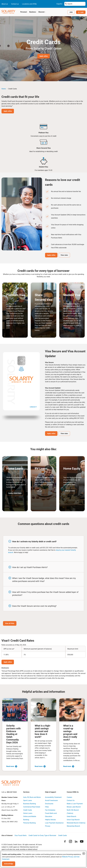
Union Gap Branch (73, 820)
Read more (12, 767)
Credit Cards (28, 811)
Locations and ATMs (29, 4)
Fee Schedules (50, 811)
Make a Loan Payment (75, 804)
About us (5, 4)
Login (80, 12)
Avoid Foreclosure (51, 801)
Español (59, 4)
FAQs (47, 808)
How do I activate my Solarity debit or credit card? (34, 542)
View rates (66, 255)
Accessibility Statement (53, 798)
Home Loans (28, 814)
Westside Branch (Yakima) (76, 824)
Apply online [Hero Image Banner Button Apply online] (43, 56)
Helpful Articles (50, 820)
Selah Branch (71, 817)
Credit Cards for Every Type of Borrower (42, 836)
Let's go (40, 491)
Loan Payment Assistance (54, 824)
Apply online (8, 111)
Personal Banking (29, 824)
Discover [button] (42, 12)
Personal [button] (24, 12)
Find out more (70, 491)
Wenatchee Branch (73, 827)
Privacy (48, 827)
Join (70, 12)
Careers (69, 798)
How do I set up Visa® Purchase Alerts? (30, 568)
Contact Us (71, 801)
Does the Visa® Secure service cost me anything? (34, 607)
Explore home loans (16, 493)
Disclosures (49, 804)
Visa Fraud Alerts (21, 836)
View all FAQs (10, 624)
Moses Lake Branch (74, 808)
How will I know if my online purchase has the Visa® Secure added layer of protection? (45, 594)
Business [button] (33, 12)
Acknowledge (9, 864)
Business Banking (30, 804)
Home (4, 89)
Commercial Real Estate (32, 808)
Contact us (15, 4)
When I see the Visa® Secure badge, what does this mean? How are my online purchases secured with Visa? (44, 580)
